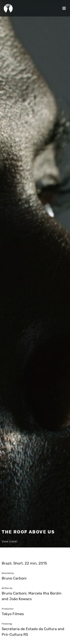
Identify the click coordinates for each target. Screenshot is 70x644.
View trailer (10, 541)
